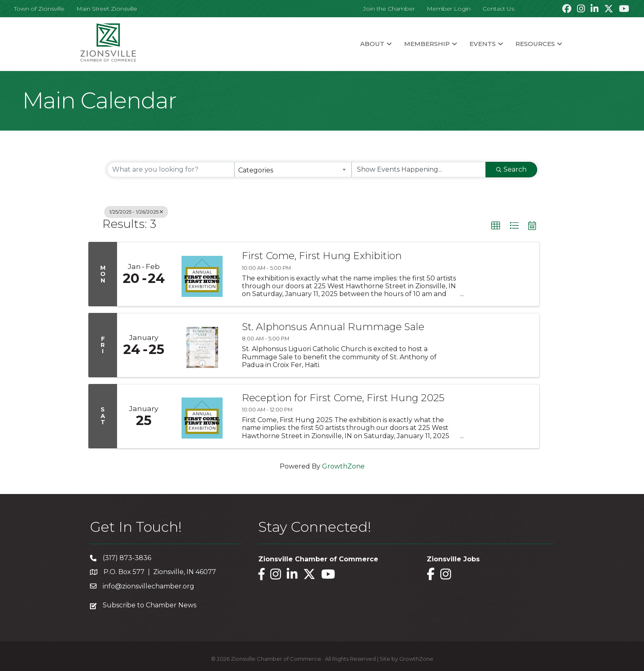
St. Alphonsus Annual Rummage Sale (333, 327)
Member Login (449, 9)
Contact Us (498, 9)
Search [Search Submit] (511, 169)
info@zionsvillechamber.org (148, 586)
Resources (535, 44)
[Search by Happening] (419, 170)
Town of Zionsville (39, 9)
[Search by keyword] (171, 170)
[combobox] (293, 170)
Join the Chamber (389, 9)
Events (483, 44)
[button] (496, 226)
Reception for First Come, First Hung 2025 (343, 398)
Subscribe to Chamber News (149, 605)
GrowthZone (343, 466)
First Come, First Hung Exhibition (322, 256)
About (372, 44)
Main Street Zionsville (107, 9)
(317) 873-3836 (127, 558)
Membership (427, 44)
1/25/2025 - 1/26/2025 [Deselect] (136, 212)
